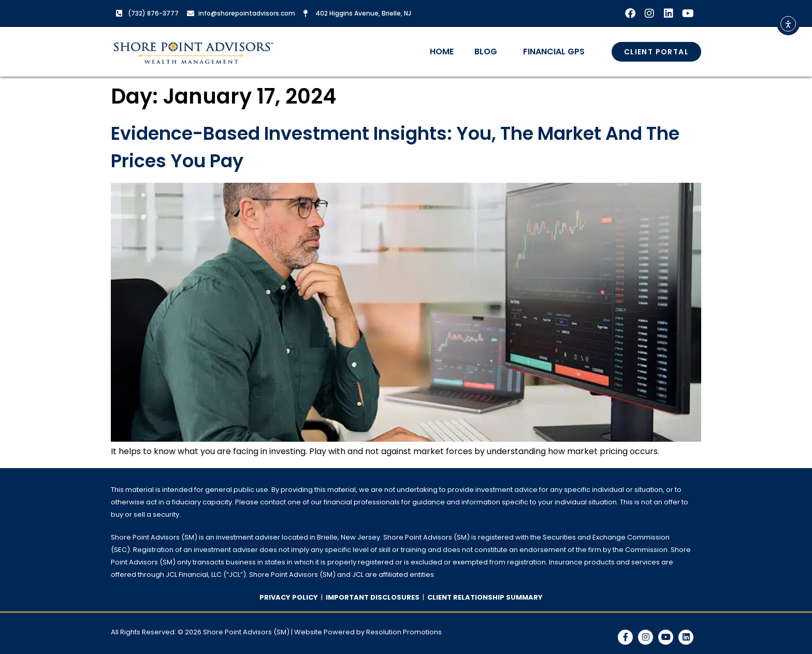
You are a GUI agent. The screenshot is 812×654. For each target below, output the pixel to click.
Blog (488, 52)
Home (442, 52)
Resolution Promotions (404, 632)
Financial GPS (554, 52)
